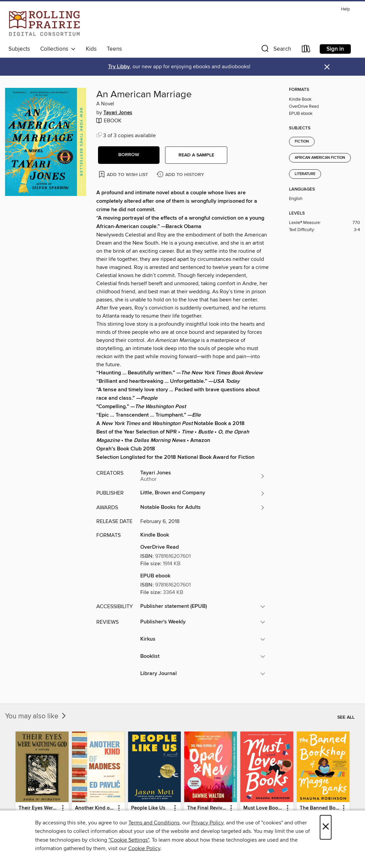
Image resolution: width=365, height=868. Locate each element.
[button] (275, 50)
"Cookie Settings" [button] (129, 840)
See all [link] (346, 717)
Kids (91, 49)
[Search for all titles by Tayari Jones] (203, 476)
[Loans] (306, 50)
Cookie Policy (144, 848)
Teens (114, 49)
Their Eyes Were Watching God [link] (39, 808)
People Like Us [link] (148, 808)
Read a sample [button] (196, 155)
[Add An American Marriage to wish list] (124, 174)
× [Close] (326, 827)
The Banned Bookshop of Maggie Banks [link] (320, 808)
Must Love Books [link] (263, 808)
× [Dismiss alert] (327, 67)
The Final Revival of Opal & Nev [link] (207, 808)
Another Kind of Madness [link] (95, 808)
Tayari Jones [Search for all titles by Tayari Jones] (118, 113)
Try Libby (119, 67)
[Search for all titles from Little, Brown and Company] (203, 493)
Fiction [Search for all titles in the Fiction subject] (302, 142)
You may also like (36, 716)
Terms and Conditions (154, 823)
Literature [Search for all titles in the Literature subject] (305, 174)
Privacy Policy (207, 823)
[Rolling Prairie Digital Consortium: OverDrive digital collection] (44, 23)
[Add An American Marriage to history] (181, 175)
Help (345, 9)
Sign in (335, 49)
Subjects (19, 49)
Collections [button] (58, 49)
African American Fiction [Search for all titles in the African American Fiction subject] (320, 158)
